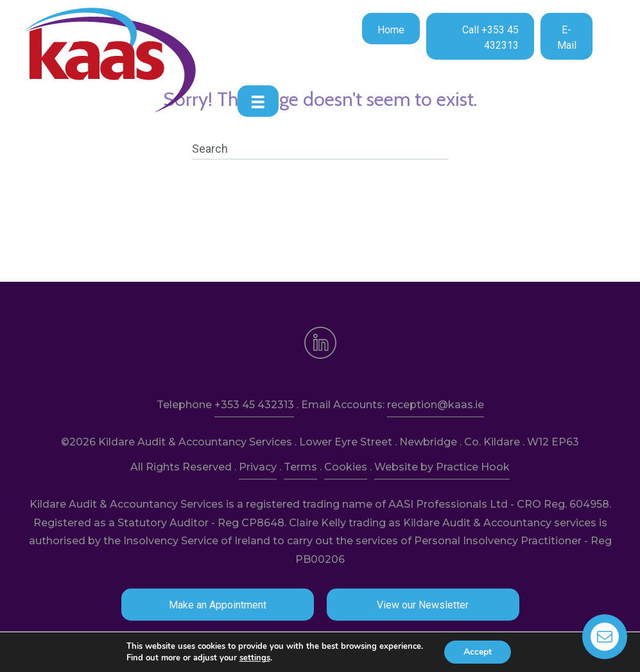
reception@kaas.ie (436, 405)
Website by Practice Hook (442, 467)
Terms (300, 467)
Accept (478, 652)
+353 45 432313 (254, 405)
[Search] (320, 149)
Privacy (258, 467)
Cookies (346, 467)
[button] (391, 29)
